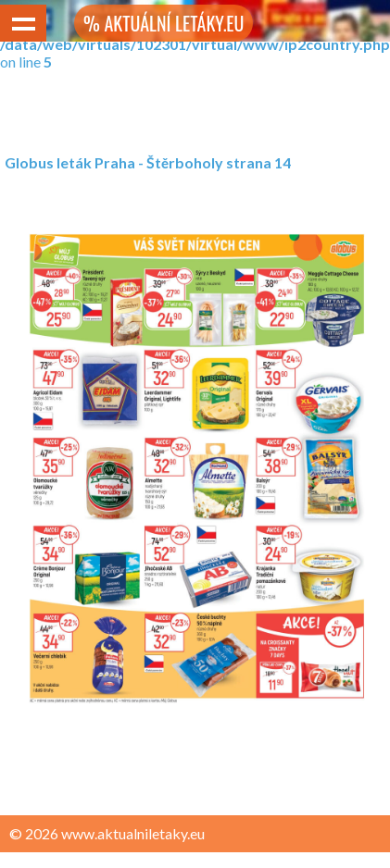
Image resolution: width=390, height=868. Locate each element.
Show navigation (23, 23)
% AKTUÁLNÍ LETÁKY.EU (164, 23)
